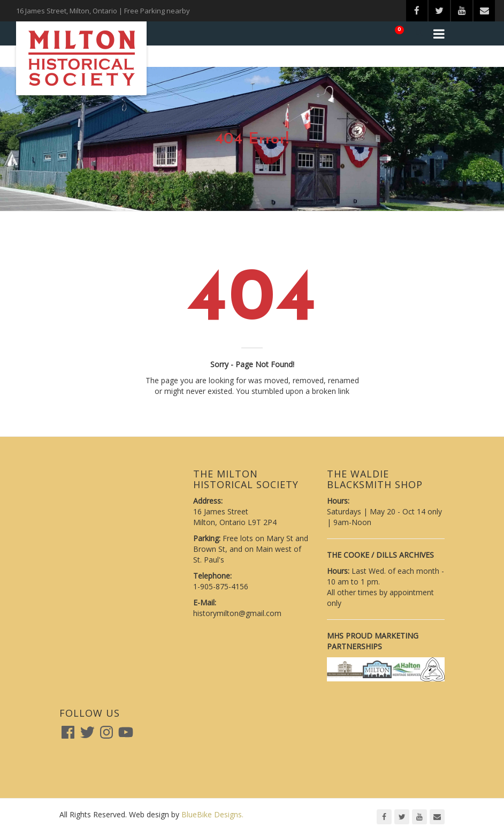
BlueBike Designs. (212, 814)
